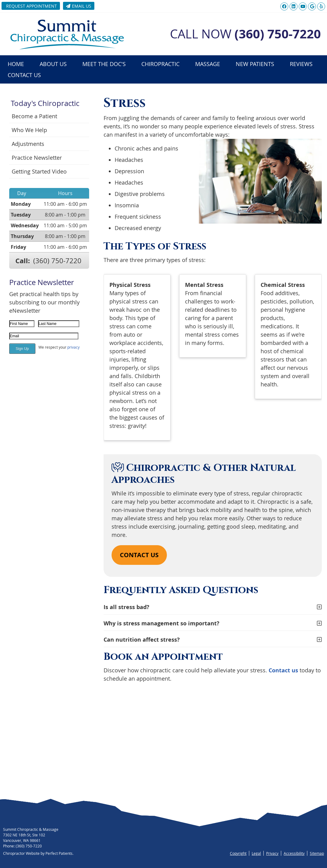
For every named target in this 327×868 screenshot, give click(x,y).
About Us (53, 64)
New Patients (255, 64)
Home (16, 64)
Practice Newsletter (37, 158)
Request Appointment (32, 6)
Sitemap (317, 853)
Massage (208, 64)
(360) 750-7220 (57, 261)
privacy (73, 347)
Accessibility (294, 853)
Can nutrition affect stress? (142, 640)
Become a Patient (34, 116)
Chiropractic (160, 64)
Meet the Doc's (104, 64)
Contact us (283, 670)
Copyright (238, 853)
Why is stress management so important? (162, 623)
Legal (256, 853)
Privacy (272, 853)
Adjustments (28, 144)
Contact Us (24, 75)
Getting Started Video (39, 171)
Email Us (79, 6)
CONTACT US (139, 555)
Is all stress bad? (126, 607)
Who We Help (29, 130)
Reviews (301, 64)
